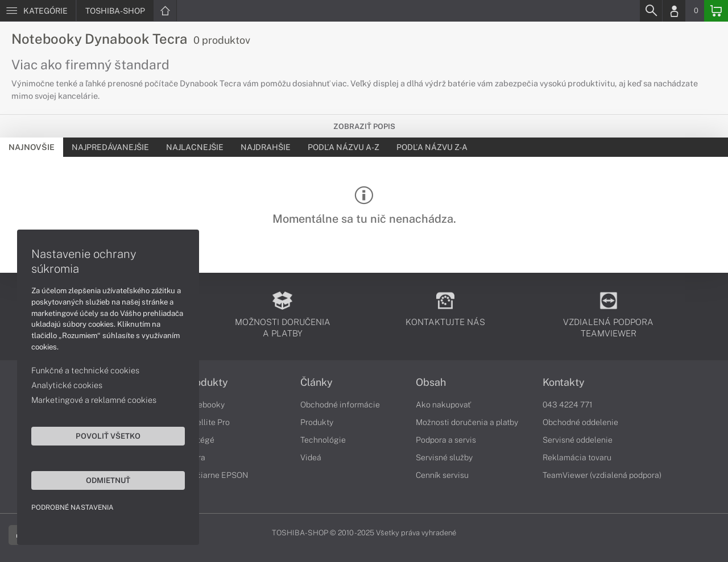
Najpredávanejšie (110, 147)
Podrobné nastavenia (73, 507)
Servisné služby (444, 457)
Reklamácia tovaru (577, 457)
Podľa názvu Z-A (432, 147)
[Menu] (38, 11)
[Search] (651, 11)
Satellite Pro (207, 422)
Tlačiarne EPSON (216, 475)
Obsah (431, 382)
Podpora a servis (446, 440)
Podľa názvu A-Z (344, 147)
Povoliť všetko (108, 436)
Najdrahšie (266, 147)
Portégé (200, 440)
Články (317, 382)
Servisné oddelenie (578, 440)
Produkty (206, 382)
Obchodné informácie (340, 405)
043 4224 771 (568, 405)
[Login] (674, 11)
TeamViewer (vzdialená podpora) (602, 475)
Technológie (323, 440)
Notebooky (205, 405)
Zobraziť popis (364, 126)
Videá (311, 457)
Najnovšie (32, 147)
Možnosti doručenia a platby (467, 422)
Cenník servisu (442, 475)
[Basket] (716, 11)
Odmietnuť (108, 480)
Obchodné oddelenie (580, 422)
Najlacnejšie (195, 147)
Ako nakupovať (443, 405)
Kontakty (564, 382)
